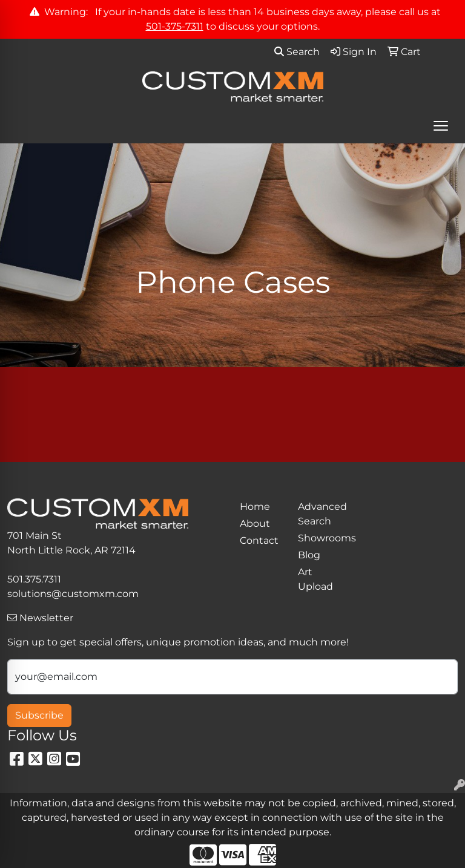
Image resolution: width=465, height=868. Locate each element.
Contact (259, 540)
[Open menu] (441, 126)
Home (255, 507)
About (255, 524)
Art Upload (315, 579)
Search (297, 52)
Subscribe (39, 715)
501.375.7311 (34, 579)
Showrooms (320, 538)
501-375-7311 (175, 26)
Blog (309, 555)
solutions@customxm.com (73, 594)
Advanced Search (320, 514)
